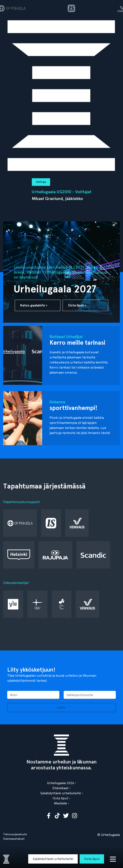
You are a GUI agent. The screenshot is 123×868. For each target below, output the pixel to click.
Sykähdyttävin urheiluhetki (53, 859)
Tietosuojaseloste (15, 834)
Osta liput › (77, 305)
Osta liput (92, 859)
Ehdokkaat (60, 788)
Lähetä (61, 707)
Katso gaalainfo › (34, 305)
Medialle (61, 803)
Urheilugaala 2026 (61, 783)
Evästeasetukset (14, 839)
